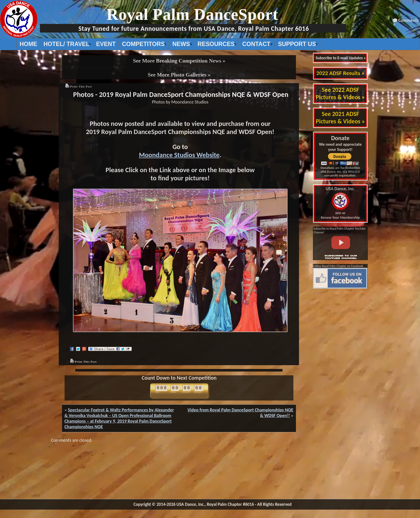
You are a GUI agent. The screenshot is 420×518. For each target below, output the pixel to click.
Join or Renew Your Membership (340, 203)
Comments (409, 20)
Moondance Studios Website (179, 155)
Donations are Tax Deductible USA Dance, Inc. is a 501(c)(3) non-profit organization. (340, 172)
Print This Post (81, 86)
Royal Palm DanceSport (192, 14)
